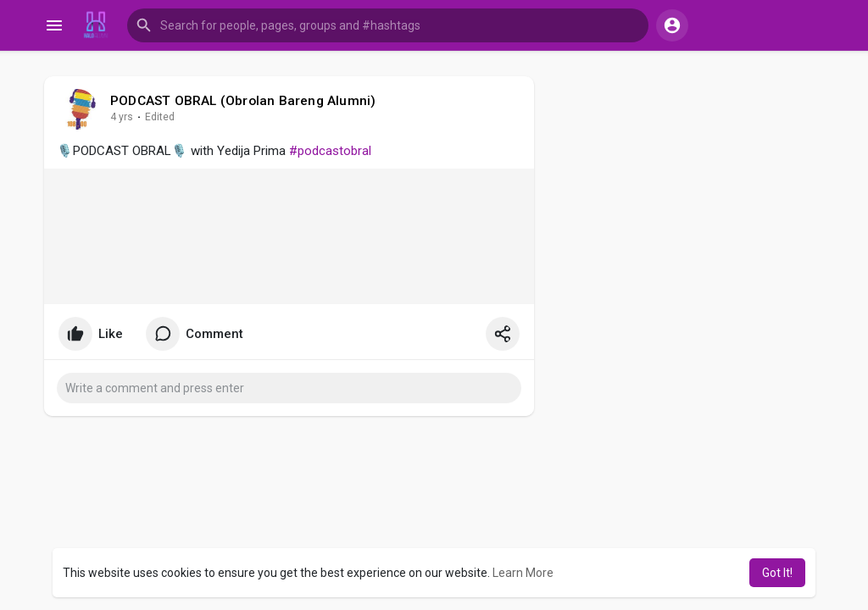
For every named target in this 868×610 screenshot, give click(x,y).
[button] (388, 25)
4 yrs (122, 117)
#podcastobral (330, 151)
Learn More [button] (523, 573)
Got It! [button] (777, 573)
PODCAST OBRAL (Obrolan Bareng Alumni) (243, 101)
